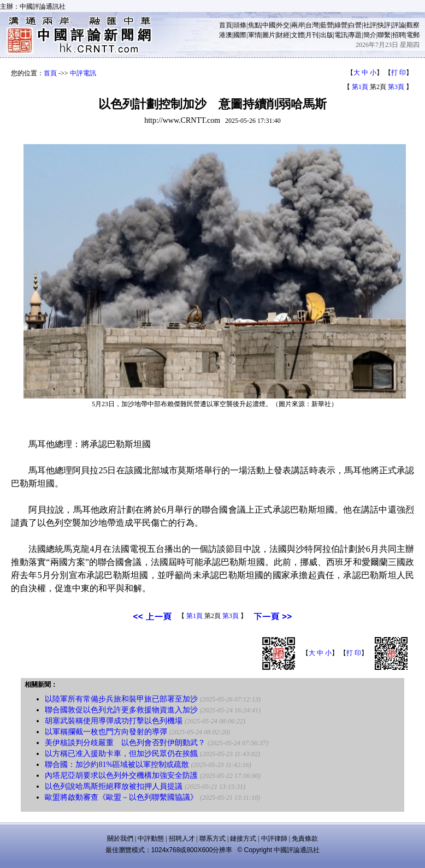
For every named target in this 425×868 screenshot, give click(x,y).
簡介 (370, 35)
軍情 (255, 35)
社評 (370, 25)
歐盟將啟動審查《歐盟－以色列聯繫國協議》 (121, 797)
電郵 (413, 35)
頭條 (240, 25)
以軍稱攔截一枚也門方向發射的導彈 (106, 732)
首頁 (226, 25)
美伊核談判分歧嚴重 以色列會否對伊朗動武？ (125, 743)
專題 (355, 35)
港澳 (226, 35)
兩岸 (298, 25)
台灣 (312, 25)
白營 (355, 25)
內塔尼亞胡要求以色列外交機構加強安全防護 (121, 775)
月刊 (312, 35)
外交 (283, 25)
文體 (298, 35)
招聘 (399, 35)
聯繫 (384, 35)
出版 (327, 35)
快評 (384, 25)
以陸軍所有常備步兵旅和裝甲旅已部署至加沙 (121, 699)
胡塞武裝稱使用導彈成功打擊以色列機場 (114, 721)
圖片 (269, 35)
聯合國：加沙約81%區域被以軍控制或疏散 (117, 765)
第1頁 (360, 87)
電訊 (341, 35)
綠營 (341, 25)
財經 (283, 35)
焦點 (255, 25)
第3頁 (396, 87)
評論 (399, 25)
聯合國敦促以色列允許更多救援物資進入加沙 (121, 710)
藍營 (327, 25)
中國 (269, 25)
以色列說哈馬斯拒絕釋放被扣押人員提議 (114, 786)
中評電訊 (83, 73)
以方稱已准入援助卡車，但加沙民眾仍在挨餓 (121, 754)
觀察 (413, 25)
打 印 (399, 73)
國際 (240, 35)
